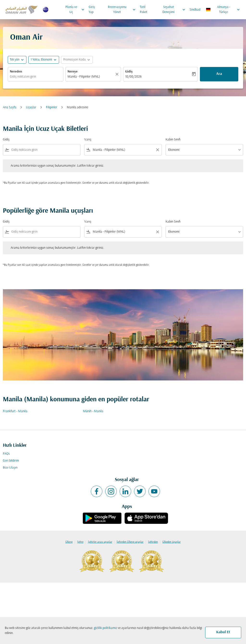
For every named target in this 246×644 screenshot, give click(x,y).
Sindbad (195, 10)
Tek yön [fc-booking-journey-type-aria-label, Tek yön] (15, 60)
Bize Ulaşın (10, 468)
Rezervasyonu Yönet (123, 10)
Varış (88, 140)
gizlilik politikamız (105, 628)
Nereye (73, 72)
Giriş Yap (92, 10)
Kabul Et (223, 632)
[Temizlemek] (118, 74)
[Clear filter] (157, 150)
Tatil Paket (144, 10)
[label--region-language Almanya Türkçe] (223, 10)
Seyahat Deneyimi (175, 10)
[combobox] (36, 77)
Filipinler (52, 107)
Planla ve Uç (76, 10)
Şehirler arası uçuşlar (100, 542)
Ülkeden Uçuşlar (172, 542)
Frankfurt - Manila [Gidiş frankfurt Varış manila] (15, 411)
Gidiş (129, 72)
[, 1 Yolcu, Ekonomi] (41, 60)
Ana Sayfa (10, 107)
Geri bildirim (11, 461)
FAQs (6, 454)
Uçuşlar (31, 107)
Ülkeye (69, 542)
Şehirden (153, 542)
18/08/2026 (133, 77)
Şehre (80, 542)
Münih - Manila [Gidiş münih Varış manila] (93, 411)
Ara (219, 74)
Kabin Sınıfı (173, 140)
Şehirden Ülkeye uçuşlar (130, 542)
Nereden (16, 72)
